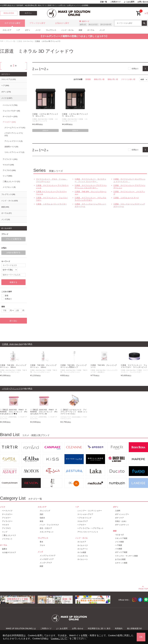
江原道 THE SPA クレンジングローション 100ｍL (43, 366)
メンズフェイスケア (48, 556)
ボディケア (119, 518)
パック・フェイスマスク (49, 525)
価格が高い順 (113, 79)
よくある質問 (129, 2)
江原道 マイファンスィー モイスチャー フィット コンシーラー (90, 180)
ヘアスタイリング (84, 518)
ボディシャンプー (122, 514)
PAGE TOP (143, 588)
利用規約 (119, 628)
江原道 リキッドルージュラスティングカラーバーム (129, 205)
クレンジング (45, 511)
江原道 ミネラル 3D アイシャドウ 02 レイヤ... (45, 115)
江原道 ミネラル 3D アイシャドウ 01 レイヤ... (75, 115)
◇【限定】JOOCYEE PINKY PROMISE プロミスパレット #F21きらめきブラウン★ (44, 412)
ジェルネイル (83, 556)
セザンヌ (83, 24)
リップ (7, 176)
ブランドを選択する (14, 239)
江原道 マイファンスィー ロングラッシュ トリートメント (129, 180)
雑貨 (80, 30)
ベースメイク (10, 105)
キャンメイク (93, 24)
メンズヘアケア (46, 563)
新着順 (88, 79)
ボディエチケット (122, 525)
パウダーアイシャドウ (14, 134)
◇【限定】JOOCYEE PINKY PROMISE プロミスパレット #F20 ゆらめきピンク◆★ (14, 412)
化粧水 (42, 518)
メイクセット (9, 187)
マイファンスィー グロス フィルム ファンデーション (52, 180)
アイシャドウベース (13, 141)
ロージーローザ (106, 24)
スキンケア (7, 30)
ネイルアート (83, 549)
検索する (13, 282)
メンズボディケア (47, 559)
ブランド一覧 (10, 41)
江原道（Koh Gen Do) (25, 41)
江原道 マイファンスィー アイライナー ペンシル (51, 193)
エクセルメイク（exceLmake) (70, 417)
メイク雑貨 (119, 542)
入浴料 (118, 511)
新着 (7, 296)
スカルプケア (83, 521)
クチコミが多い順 (128, 79)
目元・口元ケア (46, 528)
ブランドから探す (37, 23)
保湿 (41, 521)
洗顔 (41, 514)
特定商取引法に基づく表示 (99, 628)
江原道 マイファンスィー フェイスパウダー (52, 199)
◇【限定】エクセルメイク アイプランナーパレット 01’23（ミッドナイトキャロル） (74, 412)
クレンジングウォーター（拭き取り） (104, 371)
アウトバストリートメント (88, 532)
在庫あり (135, 69)
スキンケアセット (47, 532)
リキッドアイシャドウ (14, 152)
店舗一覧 (103, 2)
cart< (139, 11)
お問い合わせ (143, 2)
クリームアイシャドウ (15, 128)
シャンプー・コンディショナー (90, 511)
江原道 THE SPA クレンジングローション (91, 193)
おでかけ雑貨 (120, 559)
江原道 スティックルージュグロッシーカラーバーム (90, 205)
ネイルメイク (83, 545)
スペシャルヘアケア (85, 514)
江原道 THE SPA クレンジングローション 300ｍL (13, 366)
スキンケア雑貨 (121, 538)
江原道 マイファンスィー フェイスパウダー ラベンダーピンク (134, 366)
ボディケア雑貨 (121, 552)
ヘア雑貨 (119, 545)
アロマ (42, 545)
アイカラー (9, 122)
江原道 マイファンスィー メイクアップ (129, 193)
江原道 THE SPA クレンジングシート (104, 366)
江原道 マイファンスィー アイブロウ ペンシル (52, 187)
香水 (41, 542)
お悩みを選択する (13, 253)
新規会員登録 (9, 13)
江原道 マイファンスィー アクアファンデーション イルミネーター (91, 187)
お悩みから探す (62, 23)
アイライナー (10, 159)
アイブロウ (9, 170)
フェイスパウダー (11, 111)
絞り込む (13, 321)
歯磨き (5, 549)
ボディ (28, 30)
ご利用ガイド (115, 2)
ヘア (18, 30)
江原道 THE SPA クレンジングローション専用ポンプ (74, 366)
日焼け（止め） (121, 521)
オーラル (91, 30)
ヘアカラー (82, 525)
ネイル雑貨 (82, 552)
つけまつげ (119, 535)
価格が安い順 (99, 79)
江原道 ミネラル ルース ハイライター (51, 204)
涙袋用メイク (11, 147)
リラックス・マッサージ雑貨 (126, 556)
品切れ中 (45, 130)
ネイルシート (83, 559)
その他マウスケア (9, 552)
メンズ (102, 30)
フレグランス (51, 30)
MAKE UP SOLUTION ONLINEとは (21, 628)
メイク (38, 30)
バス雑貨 (119, 549)
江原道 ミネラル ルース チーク (126, 198)
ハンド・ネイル (67, 30)
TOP (2, 41)
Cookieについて (59, 639)
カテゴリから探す (13, 23)
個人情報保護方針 (135, 628)
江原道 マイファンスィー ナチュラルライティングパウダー (90, 199)
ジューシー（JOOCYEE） (9, 417)
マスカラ (8, 165)
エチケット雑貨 (121, 563)
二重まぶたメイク (11, 182)
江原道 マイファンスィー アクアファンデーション (129, 187)
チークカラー (10, 117)
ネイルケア (82, 542)
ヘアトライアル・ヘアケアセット (90, 528)
